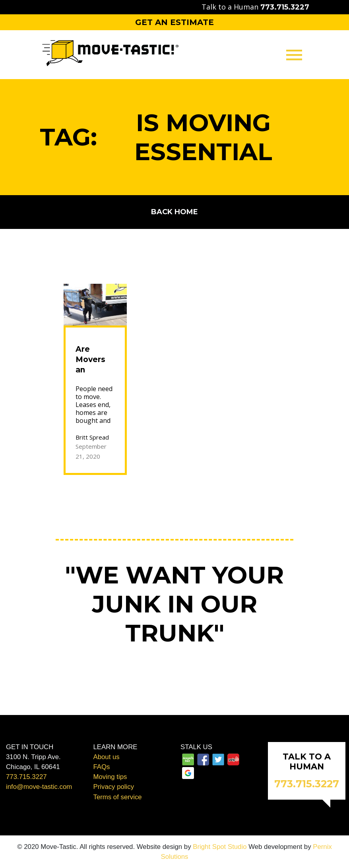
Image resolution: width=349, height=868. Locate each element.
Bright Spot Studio (220, 847)
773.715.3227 (26, 777)
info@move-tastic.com (39, 787)
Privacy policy (114, 787)
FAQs (102, 767)
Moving (174, 92)
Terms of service (118, 797)
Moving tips (110, 777)
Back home (174, 212)
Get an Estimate (174, 22)
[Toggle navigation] (294, 55)
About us (107, 757)
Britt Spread (92, 437)
